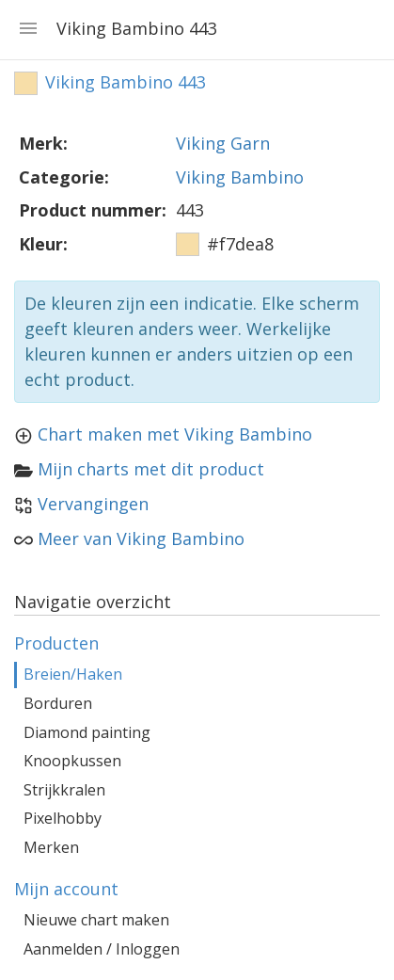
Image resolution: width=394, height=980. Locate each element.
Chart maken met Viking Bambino (175, 434)
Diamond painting (87, 732)
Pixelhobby (63, 818)
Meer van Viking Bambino (141, 538)
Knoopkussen (72, 761)
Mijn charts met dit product (151, 469)
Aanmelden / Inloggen (102, 949)
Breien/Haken (73, 674)
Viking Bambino (240, 177)
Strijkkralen (64, 790)
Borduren (58, 703)
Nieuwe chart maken (96, 920)
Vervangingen (93, 504)
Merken (51, 847)
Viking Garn (223, 143)
